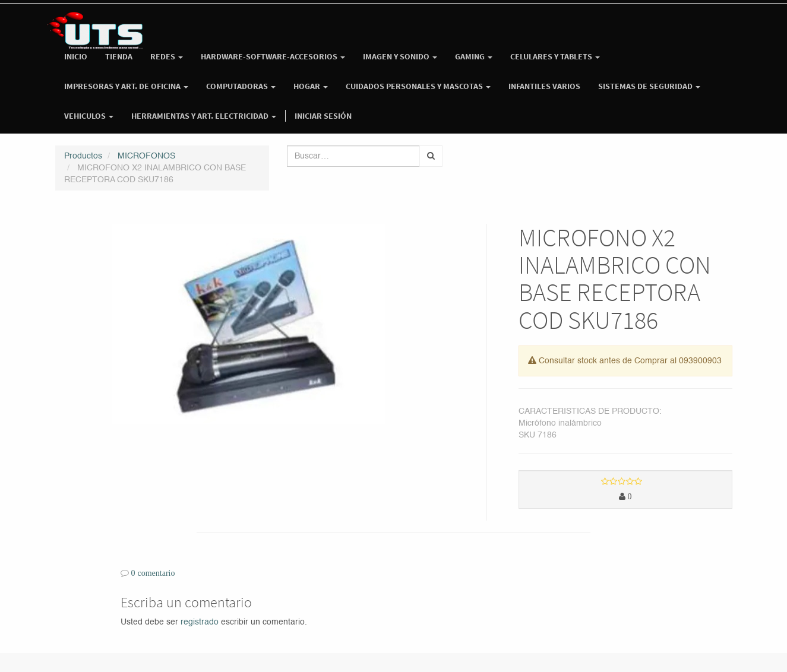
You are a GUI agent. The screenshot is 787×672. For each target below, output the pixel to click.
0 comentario (153, 573)
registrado (200, 622)
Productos (83, 156)
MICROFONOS (146, 156)
